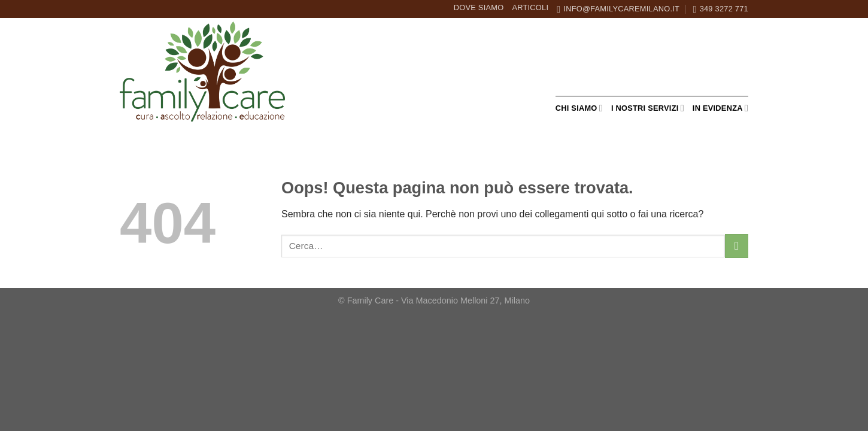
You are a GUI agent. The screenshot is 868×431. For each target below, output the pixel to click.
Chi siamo (579, 108)
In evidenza (720, 108)
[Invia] (737, 246)
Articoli (530, 7)
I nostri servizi (648, 108)
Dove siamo (479, 7)
